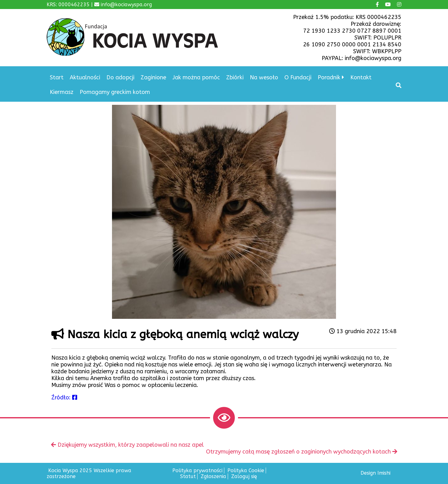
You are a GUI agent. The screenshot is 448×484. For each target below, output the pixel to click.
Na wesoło (264, 77)
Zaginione (153, 77)
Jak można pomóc (196, 77)
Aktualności (85, 77)
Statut (188, 476)
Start (57, 77)
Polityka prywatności (197, 470)
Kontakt (361, 77)
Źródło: (64, 398)
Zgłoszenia (213, 476)
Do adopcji (120, 77)
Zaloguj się (244, 476)
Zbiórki (235, 77)
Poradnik (329, 77)
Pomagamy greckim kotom (115, 92)
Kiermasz (62, 92)
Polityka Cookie (246, 470)
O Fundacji (298, 77)
